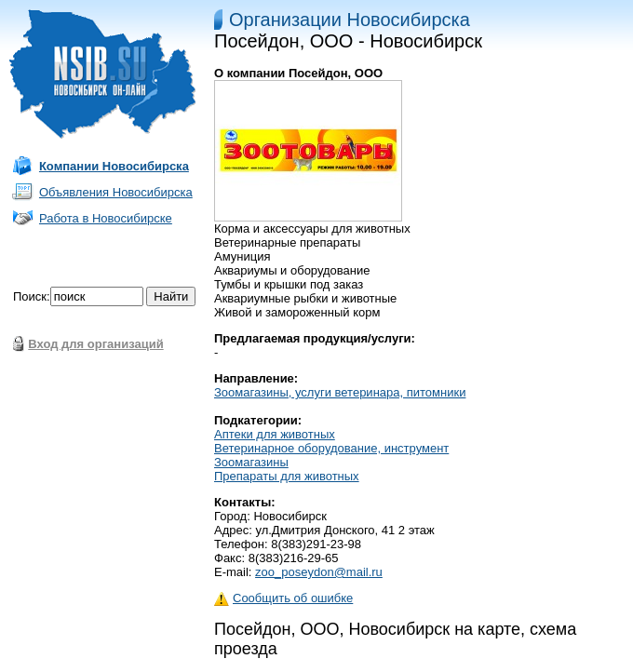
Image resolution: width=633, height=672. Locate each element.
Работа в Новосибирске (106, 218)
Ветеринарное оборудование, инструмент (331, 448)
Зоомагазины (251, 462)
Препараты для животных (287, 476)
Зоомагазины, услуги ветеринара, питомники (340, 392)
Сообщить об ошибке (283, 598)
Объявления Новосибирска (116, 192)
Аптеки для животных (275, 434)
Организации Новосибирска (350, 20)
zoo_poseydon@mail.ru (319, 572)
